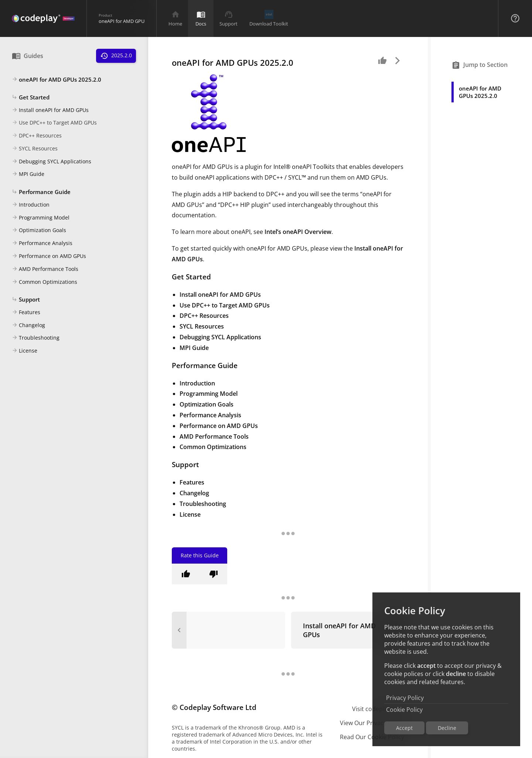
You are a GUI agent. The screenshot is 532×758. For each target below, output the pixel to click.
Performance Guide (41, 192)
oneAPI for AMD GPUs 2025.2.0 (57, 80)
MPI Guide (28, 174)
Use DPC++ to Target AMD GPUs (54, 123)
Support (26, 300)
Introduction (31, 205)
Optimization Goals (39, 231)
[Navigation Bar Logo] (43, 18)
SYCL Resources (35, 149)
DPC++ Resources (37, 136)
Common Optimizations (45, 282)
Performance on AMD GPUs (49, 256)
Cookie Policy (404, 710)
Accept (404, 728)
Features (26, 313)
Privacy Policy (405, 698)
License (25, 351)
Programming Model (41, 218)
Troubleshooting (36, 338)
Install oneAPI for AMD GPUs (50, 111)
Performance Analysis (42, 244)
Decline (447, 728)
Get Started (31, 98)
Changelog (28, 326)
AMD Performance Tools (45, 269)
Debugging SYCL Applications (52, 162)
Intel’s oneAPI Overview (298, 232)
